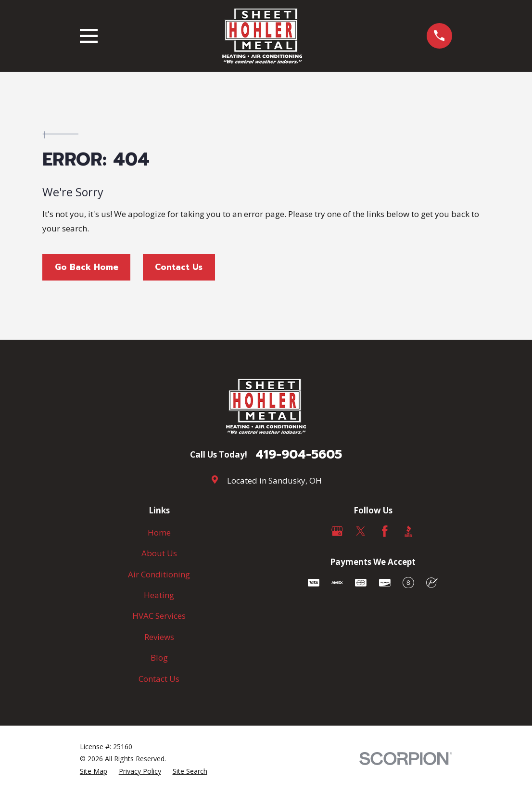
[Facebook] (385, 531)
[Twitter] (361, 531)
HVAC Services (159, 616)
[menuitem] (94, 771)
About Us (159, 553)
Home (159, 532)
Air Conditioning (159, 574)
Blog (159, 658)
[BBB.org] (408, 531)
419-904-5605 (299, 455)
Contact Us (179, 267)
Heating (159, 595)
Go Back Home (87, 267)
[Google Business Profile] (337, 531)
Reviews (159, 637)
